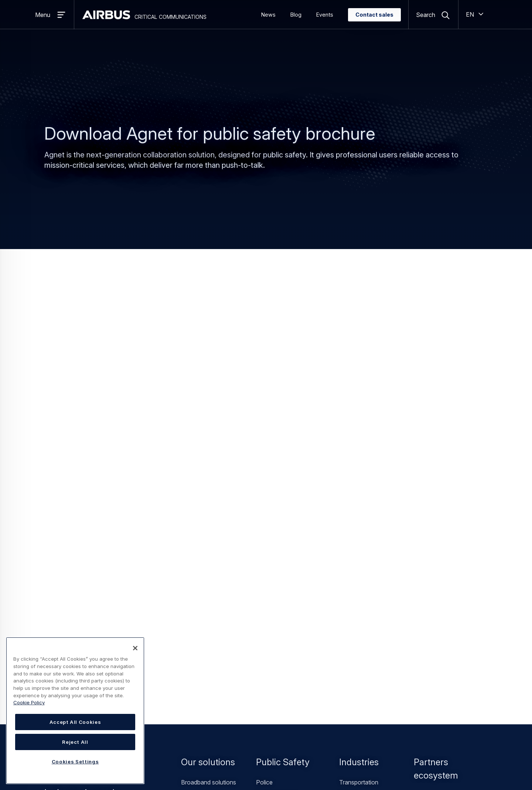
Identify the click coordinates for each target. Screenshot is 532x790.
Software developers (442, 517)
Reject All (75, 742)
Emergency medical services (294, 492)
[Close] (135, 648)
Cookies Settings (252, 762)
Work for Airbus (202, 610)
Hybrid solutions (202, 480)
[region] (75, 711)
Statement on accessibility (194, 762)
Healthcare (354, 516)
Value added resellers (442, 482)
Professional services (210, 516)
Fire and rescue (277, 480)
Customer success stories (215, 587)
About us (193, 563)
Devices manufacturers (445, 505)
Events (325, 15)
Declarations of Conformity (321, 610)
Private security (360, 492)
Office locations (202, 575)
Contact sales (374, 15)
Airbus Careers (201, 715)
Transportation (359, 469)
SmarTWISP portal (206, 692)
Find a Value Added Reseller (218, 668)
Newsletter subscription (316, 599)
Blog (296, 15)
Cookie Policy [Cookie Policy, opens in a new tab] (29, 702)
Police (264, 469)
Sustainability (199, 622)
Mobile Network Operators (449, 494)
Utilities (349, 480)
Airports (350, 504)
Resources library (308, 587)
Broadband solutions (209, 469)
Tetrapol (192, 504)
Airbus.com (196, 704)
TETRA (191, 492)
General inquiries (410, 575)
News (268, 15)
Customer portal (202, 680)
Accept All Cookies (75, 722)
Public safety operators (287, 504)
